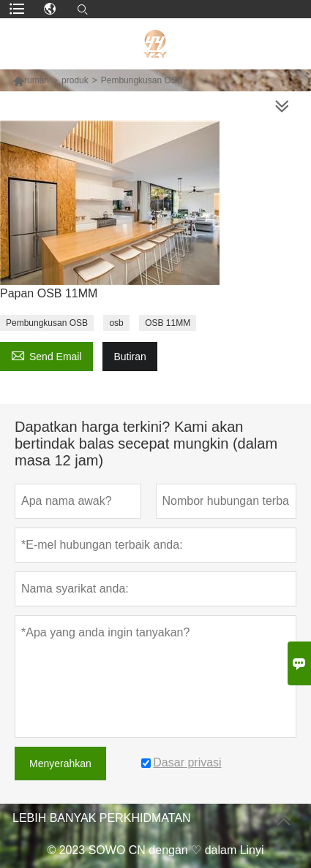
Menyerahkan (60, 764)
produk (75, 80)
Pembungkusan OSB (47, 323)
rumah (37, 80)
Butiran (130, 357)
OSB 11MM (168, 323)
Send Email (46, 355)
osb (116, 323)
